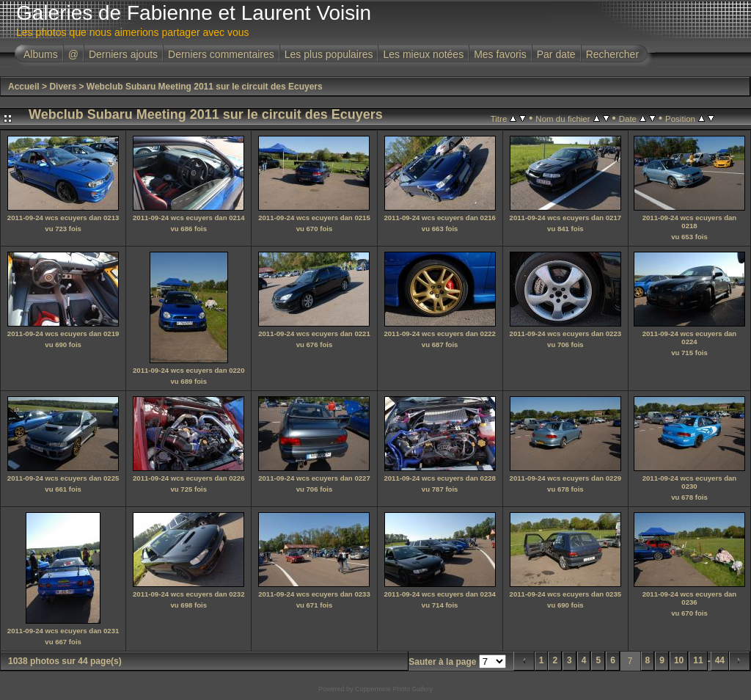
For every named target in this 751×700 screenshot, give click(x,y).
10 (679, 660)
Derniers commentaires (221, 54)
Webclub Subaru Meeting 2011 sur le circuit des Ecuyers (205, 87)
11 (698, 660)
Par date (556, 54)
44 (720, 660)
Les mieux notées (423, 54)
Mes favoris (500, 54)
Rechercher (612, 54)
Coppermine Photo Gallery (394, 689)
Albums (41, 54)
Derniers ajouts (123, 54)
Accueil (24, 87)
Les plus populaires (329, 54)
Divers (63, 87)
